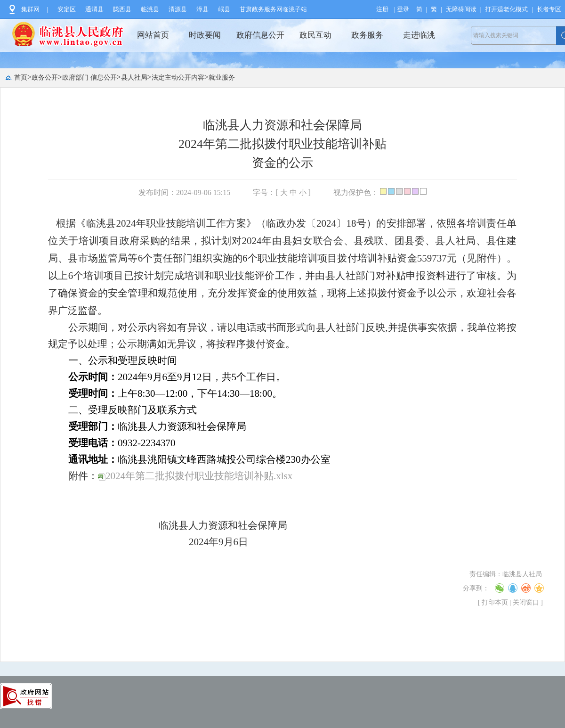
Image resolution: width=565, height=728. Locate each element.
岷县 (224, 9)
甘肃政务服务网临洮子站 (273, 9)
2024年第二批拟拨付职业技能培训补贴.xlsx (195, 476)
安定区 (67, 9)
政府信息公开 (260, 35)
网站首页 (153, 35)
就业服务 (222, 78)
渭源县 (178, 9)
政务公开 (45, 78)
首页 (21, 78)
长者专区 (549, 9)
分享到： (476, 588)
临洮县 (150, 9)
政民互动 (315, 35)
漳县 (202, 9)
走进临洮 (419, 35)
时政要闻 (205, 35)
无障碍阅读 (461, 9)
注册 (382, 9)
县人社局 (134, 78)
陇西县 (122, 9)
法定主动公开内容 (178, 78)
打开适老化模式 (506, 9)
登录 (403, 9)
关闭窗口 (526, 602)
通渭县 (94, 9)
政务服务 (367, 35)
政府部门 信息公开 (89, 78)
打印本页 (495, 602)
